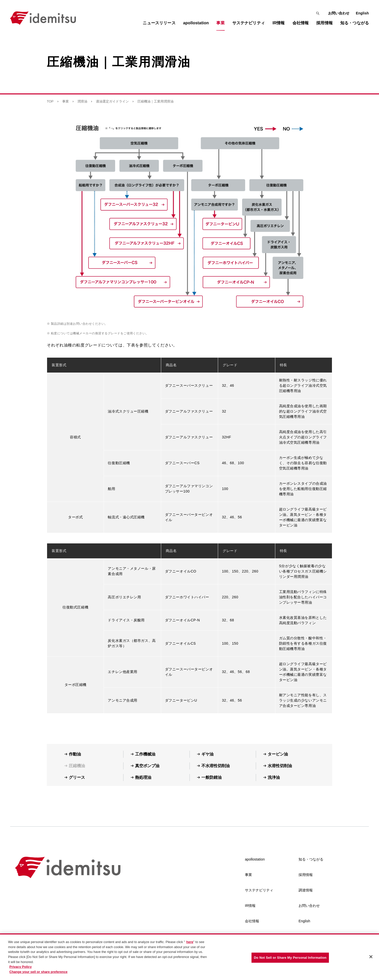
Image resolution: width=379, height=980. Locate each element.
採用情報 (306, 875)
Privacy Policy (20, 969)
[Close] (371, 959)
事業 (66, 101)
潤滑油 (82, 101)
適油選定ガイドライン (112, 101)
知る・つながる (311, 859)
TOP (50, 101)
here (190, 945)
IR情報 (250, 906)
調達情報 (306, 890)
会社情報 (252, 921)
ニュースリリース (159, 23)
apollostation (255, 859)
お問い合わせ (339, 13)
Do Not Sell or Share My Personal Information (290, 960)
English (362, 13)
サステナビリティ (259, 890)
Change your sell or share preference (38, 974)
